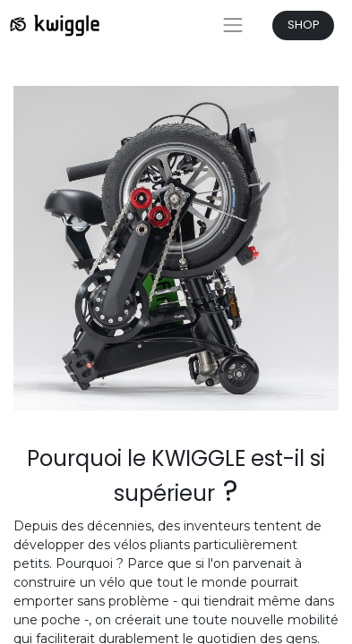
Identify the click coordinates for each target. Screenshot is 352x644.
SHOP (304, 25)
